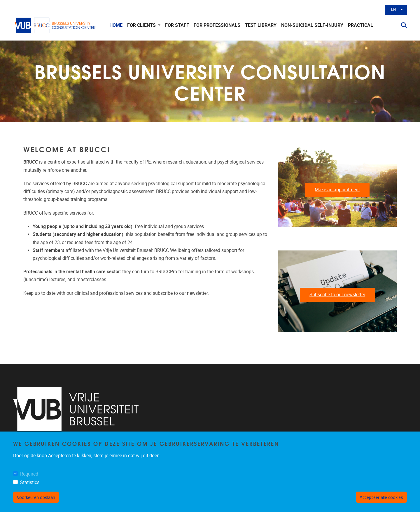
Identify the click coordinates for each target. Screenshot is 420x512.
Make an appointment (337, 190)
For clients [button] (142, 25)
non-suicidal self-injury (312, 25)
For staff (177, 25)
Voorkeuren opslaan (36, 497)
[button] (402, 25)
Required (29, 474)
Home (116, 25)
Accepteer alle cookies (381, 497)
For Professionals (217, 25)
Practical (360, 25)
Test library (261, 25)
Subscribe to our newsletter (337, 295)
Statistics (30, 482)
